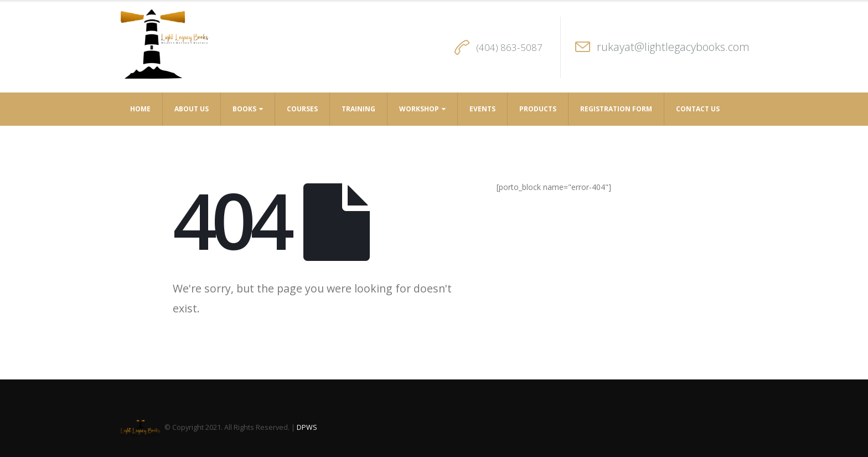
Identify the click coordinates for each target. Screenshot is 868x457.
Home (140, 109)
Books (244, 109)
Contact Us (698, 109)
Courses (302, 109)
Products (538, 109)
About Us (192, 109)
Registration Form (616, 109)
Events (482, 109)
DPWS (307, 427)
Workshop (419, 109)
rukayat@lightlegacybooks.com (673, 47)
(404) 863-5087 (509, 47)
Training (358, 109)
